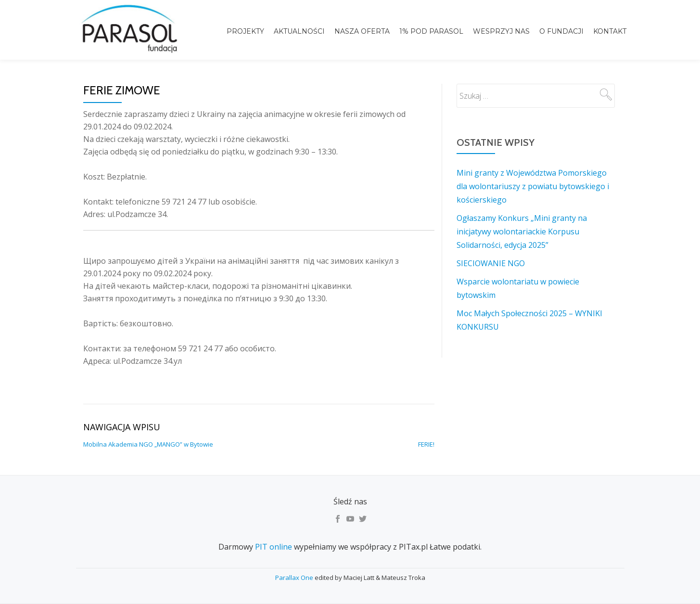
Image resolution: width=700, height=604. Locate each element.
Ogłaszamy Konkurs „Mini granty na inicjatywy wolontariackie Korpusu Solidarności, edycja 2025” (522, 231)
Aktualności (299, 31)
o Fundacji (561, 31)
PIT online (274, 547)
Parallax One (295, 578)
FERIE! (426, 444)
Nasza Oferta (362, 31)
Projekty (245, 31)
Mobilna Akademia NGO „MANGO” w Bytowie (148, 444)
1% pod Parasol (431, 31)
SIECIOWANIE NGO (491, 263)
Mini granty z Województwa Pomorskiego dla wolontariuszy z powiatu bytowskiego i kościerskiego (533, 186)
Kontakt (610, 31)
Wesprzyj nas (501, 31)
